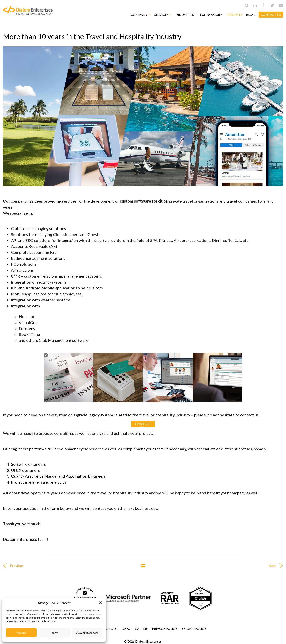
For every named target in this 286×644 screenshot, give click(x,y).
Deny (54, 633)
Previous (12, 566)
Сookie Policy (194, 628)
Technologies (210, 15)
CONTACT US (271, 15)
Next (277, 566)
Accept (21, 633)
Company (141, 15)
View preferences (87, 633)
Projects (234, 15)
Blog (250, 15)
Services (163, 15)
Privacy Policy (165, 628)
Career (141, 628)
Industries (185, 15)
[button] (100, 603)
